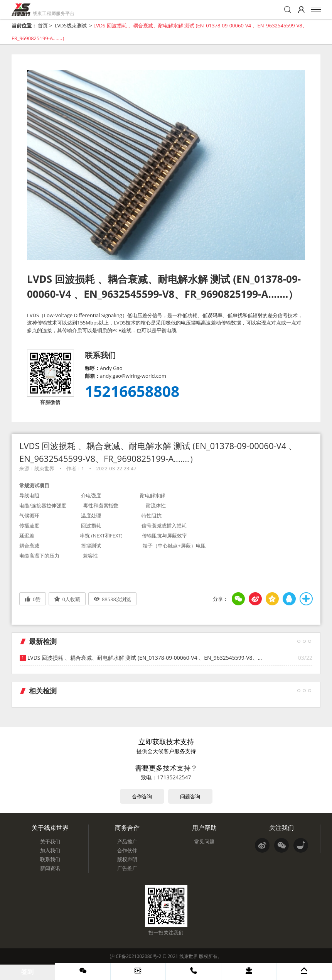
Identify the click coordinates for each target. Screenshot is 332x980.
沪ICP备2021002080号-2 (136, 956)
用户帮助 (204, 828)
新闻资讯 (50, 868)
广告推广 (127, 868)
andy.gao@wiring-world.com (133, 376)
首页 (43, 25)
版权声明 (127, 859)
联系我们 (50, 859)
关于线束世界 (50, 828)
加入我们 (50, 850)
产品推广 (127, 841)
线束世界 (189, 956)
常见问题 (204, 841)
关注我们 (281, 828)
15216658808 (132, 391)
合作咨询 (142, 796)
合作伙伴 (127, 850)
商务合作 (127, 828)
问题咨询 (190, 796)
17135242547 (174, 777)
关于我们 (50, 841)
